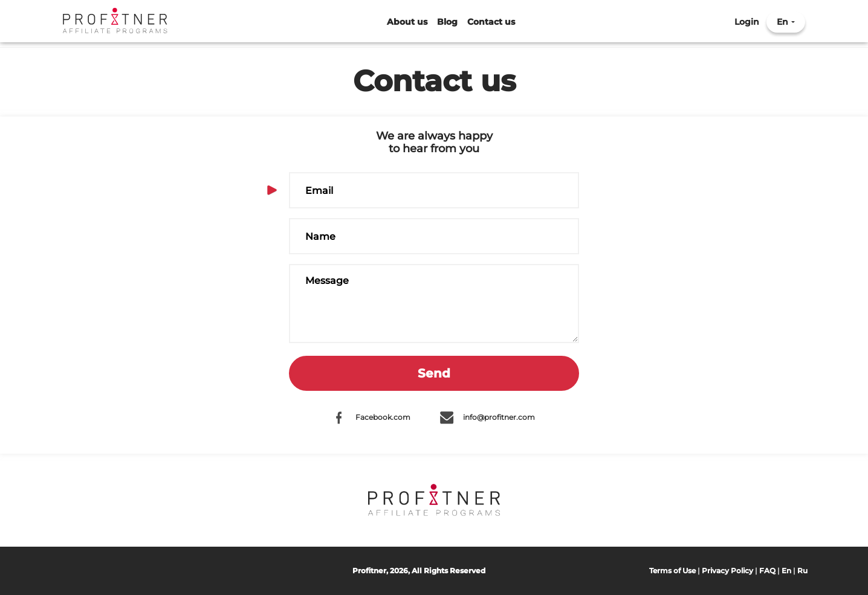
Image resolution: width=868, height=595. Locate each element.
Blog (447, 22)
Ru (802, 571)
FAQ (767, 571)
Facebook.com (383, 417)
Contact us (491, 22)
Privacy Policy (727, 571)
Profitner (115, 21)
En (782, 22)
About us (407, 22)
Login (747, 22)
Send (434, 373)
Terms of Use (672, 571)
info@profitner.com (499, 417)
